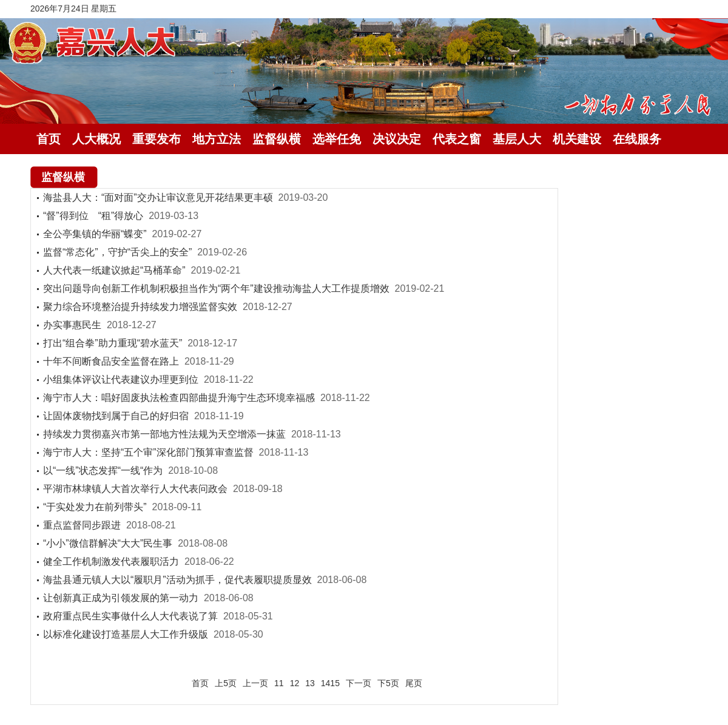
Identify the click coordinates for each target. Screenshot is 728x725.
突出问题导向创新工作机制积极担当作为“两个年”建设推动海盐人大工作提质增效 (216, 288)
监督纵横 (277, 139)
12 (295, 683)
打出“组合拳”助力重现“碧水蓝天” (113, 343)
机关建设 (577, 139)
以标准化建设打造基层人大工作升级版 (126, 634)
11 (279, 683)
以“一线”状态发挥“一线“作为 (103, 470)
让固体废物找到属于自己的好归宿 (116, 416)
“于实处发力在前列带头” (95, 507)
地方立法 (217, 139)
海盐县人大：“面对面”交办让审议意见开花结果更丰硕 (158, 197)
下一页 (359, 683)
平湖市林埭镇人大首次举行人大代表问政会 (135, 489)
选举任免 (337, 139)
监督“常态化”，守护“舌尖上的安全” (117, 252)
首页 (49, 139)
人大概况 (96, 139)
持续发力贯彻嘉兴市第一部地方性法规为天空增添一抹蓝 (164, 434)
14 (326, 683)
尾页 (414, 683)
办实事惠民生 (72, 325)
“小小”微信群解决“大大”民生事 (108, 543)
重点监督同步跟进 (82, 525)
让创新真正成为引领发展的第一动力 (121, 598)
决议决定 (397, 139)
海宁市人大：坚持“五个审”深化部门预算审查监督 (148, 452)
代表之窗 (457, 139)
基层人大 (517, 139)
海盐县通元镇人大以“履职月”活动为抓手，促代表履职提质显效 (177, 580)
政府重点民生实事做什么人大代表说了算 (130, 616)
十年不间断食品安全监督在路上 (111, 361)
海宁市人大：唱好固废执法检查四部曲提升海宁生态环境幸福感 (179, 398)
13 (310, 683)
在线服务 (637, 139)
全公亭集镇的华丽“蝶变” (95, 234)
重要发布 (157, 139)
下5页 (388, 683)
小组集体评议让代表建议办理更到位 (121, 379)
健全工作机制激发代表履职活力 (111, 561)
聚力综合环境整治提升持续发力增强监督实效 (140, 307)
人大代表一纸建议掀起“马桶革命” (114, 270)
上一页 (255, 683)
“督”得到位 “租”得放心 (93, 216)
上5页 (226, 683)
